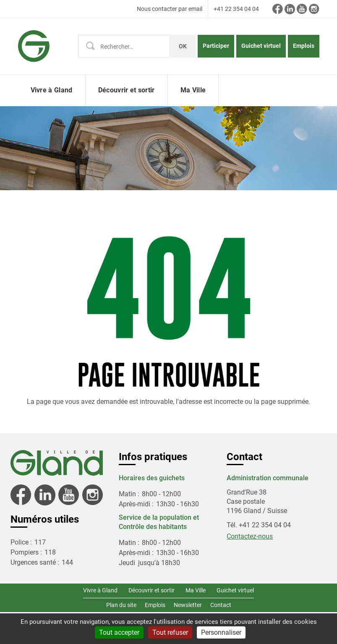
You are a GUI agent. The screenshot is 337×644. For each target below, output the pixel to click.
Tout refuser (170, 632)
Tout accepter (119, 632)
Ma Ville (196, 590)
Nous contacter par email (170, 9)
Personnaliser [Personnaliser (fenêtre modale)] (221, 632)
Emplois (304, 46)
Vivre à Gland (100, 590)
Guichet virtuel (261, 46)
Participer (216, 46)
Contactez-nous (250, 536)
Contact (221, 605)
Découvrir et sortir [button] (127, 90)
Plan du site (121, 605)
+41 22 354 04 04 (236, 9)
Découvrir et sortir (152, 590)
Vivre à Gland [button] (52, 90)
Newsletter (188, 605)
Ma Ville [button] (193, 90)
